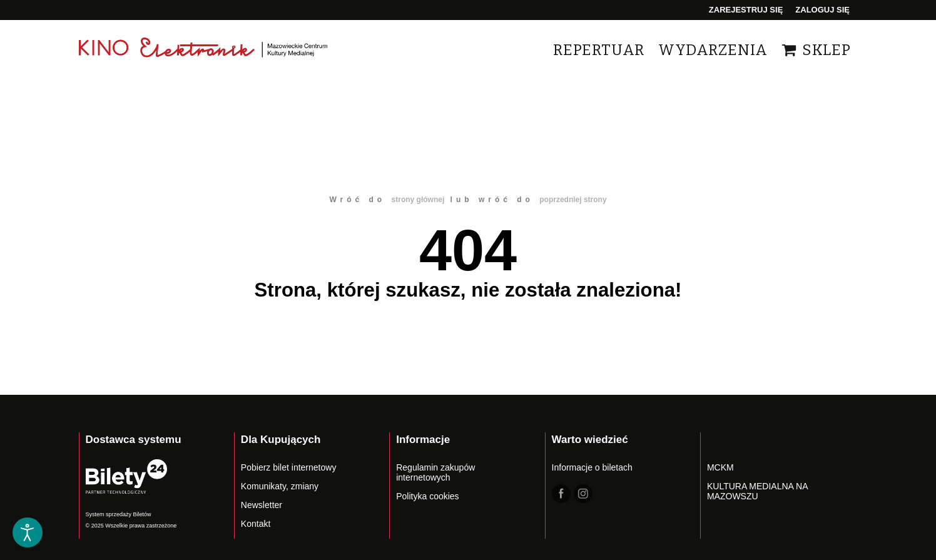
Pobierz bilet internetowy (289, 467)
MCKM (720, 467)
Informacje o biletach (592, 467)
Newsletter (262, 505)
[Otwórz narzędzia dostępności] (28, 532)
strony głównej (418, 200)
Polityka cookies (427, 496)
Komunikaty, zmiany (280, 486)
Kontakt (256, 524)
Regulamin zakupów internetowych (435, 472)
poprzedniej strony (573, 200)
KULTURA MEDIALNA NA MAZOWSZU (757, 491)
